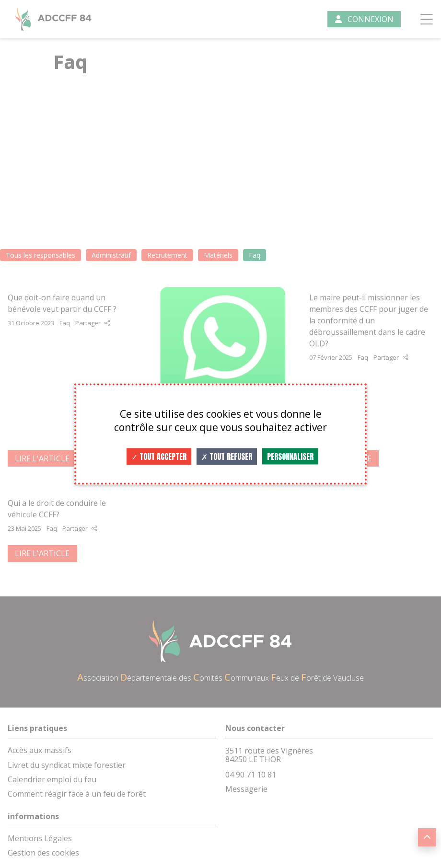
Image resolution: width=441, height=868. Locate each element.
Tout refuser (227, 457)
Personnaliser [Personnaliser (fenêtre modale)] (290, 457)
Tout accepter (159, 457)
